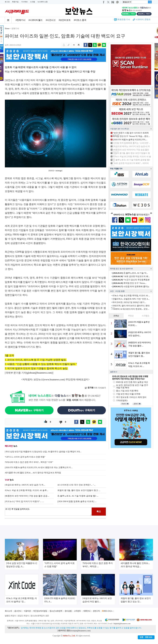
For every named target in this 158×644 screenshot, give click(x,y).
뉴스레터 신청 (43, 2)
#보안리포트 (65, 20)
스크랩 (32, 2)
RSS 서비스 (108, 611)
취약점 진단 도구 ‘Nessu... (129, 283)
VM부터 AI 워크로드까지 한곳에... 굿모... (131, 309)
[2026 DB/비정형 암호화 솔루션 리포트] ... (77, 501)
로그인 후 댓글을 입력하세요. (48, 512)
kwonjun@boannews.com (80, 631)
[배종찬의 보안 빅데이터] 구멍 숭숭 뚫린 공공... (27, 496)
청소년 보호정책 (56, 611)
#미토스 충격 (80, 20)
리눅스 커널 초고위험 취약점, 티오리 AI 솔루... (27, 490)
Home (7, 29)
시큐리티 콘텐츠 (143, 19)
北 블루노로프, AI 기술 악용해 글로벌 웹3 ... (78, 496)
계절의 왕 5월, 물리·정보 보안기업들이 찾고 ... (79, 490)
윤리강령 (68, 611)
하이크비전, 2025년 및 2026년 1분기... (129, 302)
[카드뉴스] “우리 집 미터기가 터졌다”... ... (24, 501)
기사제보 (24, 2)
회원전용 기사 (124, 19)
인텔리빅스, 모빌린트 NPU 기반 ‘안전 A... (131, 299)
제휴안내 (87, 611)
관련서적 (96, 611)
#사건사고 (51, 20)
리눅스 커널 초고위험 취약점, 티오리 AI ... (131, 296)
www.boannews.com (54, 380)
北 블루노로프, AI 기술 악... (130, 273)
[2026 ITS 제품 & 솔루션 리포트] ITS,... (130, 140)
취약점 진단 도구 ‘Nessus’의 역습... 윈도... (131, 136)
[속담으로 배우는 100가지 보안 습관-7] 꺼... (25, 485)
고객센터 (77, 611)
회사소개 (8, 611)
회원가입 (15, 2)
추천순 (131, 316)
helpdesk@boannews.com (122, 624)
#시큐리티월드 (36, 20)
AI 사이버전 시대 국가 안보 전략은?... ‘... (76, 485)
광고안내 (18, 611)
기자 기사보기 (95, 388)
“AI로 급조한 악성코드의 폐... (131, 276)
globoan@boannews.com (39, 373)
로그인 (7, 2)
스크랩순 (146, 316)
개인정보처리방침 (40, 611)
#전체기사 (20, 20)
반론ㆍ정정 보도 (146, 637)
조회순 (116, 316)
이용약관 (27, 611)
